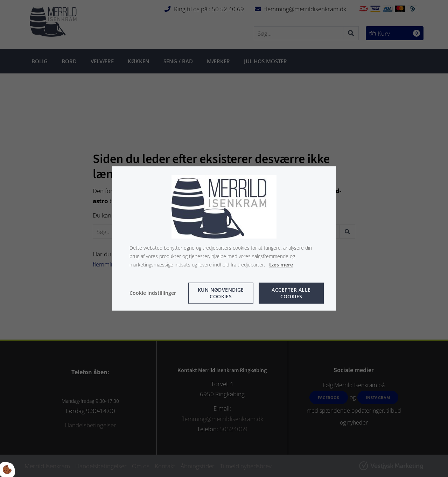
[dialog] (224, 238)
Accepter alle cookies (291, 293)
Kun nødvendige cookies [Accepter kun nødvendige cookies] (221, 293)
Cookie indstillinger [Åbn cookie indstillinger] (153, 293)
